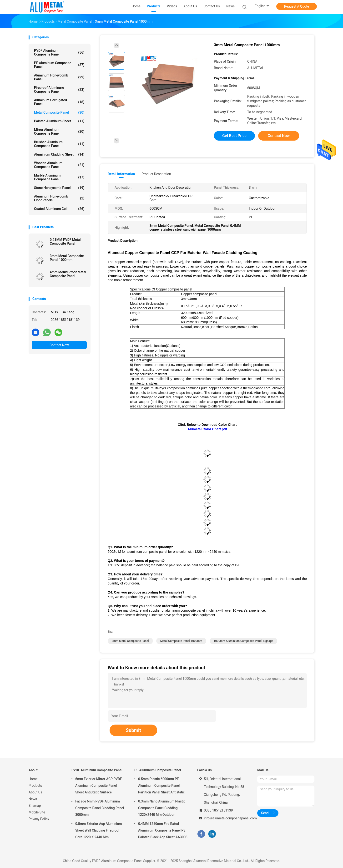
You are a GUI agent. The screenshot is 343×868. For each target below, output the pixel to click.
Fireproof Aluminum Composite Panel (59, 90)
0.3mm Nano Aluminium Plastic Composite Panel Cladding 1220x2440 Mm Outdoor (162, 808)
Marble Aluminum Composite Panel (59, 177)
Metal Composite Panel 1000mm (181, 641)
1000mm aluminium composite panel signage (243, 641)
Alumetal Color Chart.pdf (207, 429)
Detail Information (121, 174)
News (33, 799)
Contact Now (59, 345)
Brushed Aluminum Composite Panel (59, 144)
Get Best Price (234, 136)
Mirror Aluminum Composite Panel (59, 132)
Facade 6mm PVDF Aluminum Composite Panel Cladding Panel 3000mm (100, 808)
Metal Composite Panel (59, 112)
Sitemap (35, 806)
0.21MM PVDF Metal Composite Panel (65, 242)
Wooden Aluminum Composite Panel (59, 165)
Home (33, 779)
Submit (133, 730)
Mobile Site (37, 812)
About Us (35, 792)
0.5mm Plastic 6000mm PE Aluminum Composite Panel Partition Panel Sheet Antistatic (161, 786)
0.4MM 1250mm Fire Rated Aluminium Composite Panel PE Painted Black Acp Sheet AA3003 (163, 830)
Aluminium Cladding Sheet (59, 154)
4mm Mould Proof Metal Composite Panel (68, 274)
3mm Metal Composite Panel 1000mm (67, 258)
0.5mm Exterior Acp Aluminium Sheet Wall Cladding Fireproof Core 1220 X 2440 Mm (98, 830)
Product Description (156, 174)
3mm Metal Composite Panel (130, 641)
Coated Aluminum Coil (59, 209)
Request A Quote (297, 6)
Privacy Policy (39, 819)
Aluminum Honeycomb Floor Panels (59, 198)
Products (35, 786)
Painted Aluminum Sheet (59, 121)
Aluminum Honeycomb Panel (59, 77)
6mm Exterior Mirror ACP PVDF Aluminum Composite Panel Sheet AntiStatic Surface (98, 786)
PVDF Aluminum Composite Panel (59, 52)
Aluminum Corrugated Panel (59, 102)
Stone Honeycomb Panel (59, 188)
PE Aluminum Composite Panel (59, 65)
